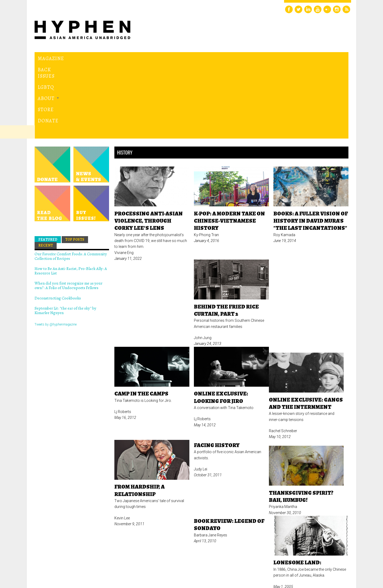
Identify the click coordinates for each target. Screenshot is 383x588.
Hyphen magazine (59, 562)
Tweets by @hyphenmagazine (56, 251)
